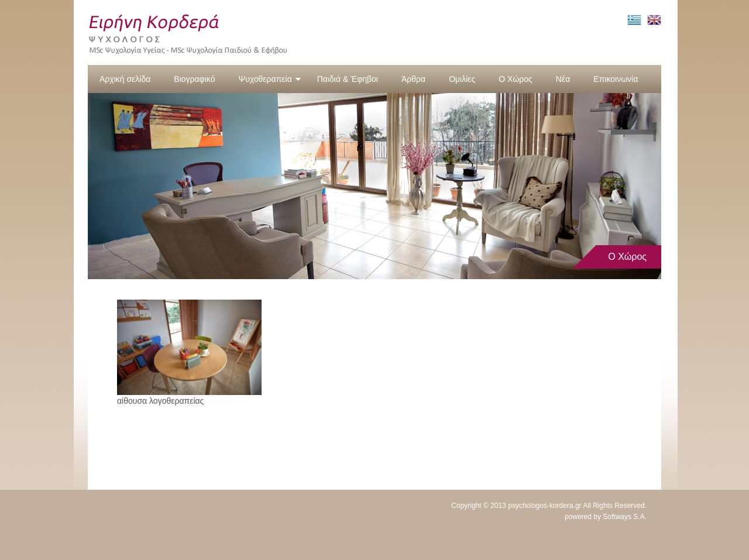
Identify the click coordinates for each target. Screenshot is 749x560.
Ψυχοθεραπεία (269, 79)
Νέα (563, 79)
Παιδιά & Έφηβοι (348, 79)
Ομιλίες (462, 79)
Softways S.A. (625, 517)
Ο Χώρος (516, 79)
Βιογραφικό (194, 79)
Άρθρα (413, 79)
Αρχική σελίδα (125, 79)
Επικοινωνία (616, 79)
